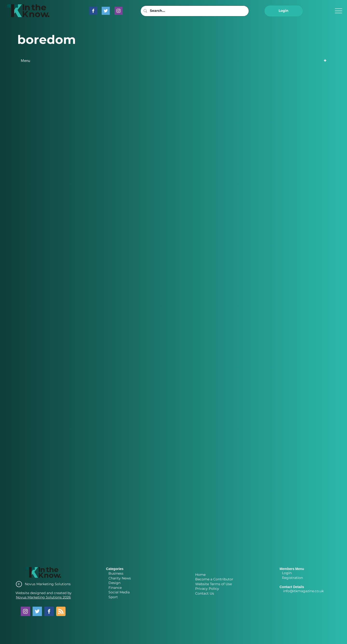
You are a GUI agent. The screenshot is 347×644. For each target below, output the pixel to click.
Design (114, 583)
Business (116, 573)
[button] (284, 11)
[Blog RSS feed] (61, 612)
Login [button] (287, 573)
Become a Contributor (214, 579)
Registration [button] (292, 578)
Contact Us (205, 593)
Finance (115, 588)
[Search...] (194, 11)
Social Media (119, 592)
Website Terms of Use (214, 584)
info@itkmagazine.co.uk (303, 591)
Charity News (120, 578)
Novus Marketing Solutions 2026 (43, 597)
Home (200, 575)
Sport (113, 597)
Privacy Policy (207, 589)
